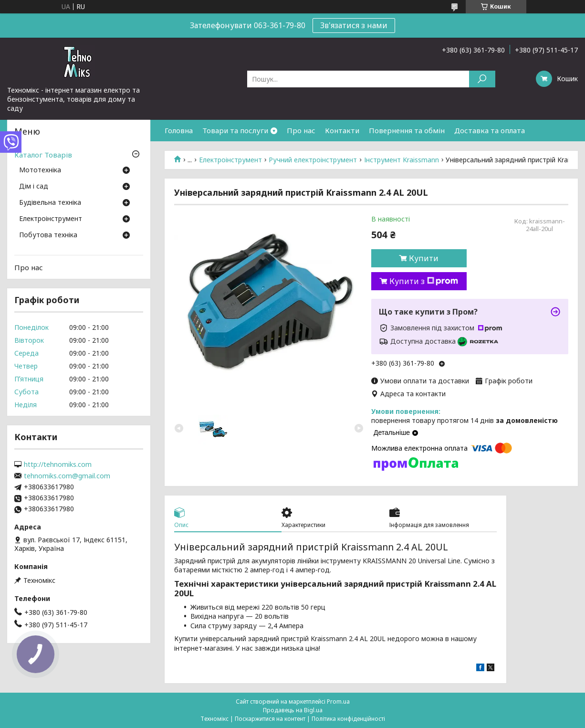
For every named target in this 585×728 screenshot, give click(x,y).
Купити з (424, 281)
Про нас (301, 130)
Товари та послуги (235, 130)
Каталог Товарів (43, 155)
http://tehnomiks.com (58, 464)
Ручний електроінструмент (313, 160)
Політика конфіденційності (348, 719)
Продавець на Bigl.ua (293, 710)
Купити (424, 258)
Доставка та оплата (490, 130)
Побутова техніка (48, 235)
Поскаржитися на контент (270, 719)
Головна (179, 130)
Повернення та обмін (407, 130)
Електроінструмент (230, 160)
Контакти (342, 130)
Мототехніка (40, 170)
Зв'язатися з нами (354, 25)
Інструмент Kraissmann (402, 160)
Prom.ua (338, 702)
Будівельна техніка (50, 203)
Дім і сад (34, 187)
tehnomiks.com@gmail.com (67, 476)
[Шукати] (482, 79)
